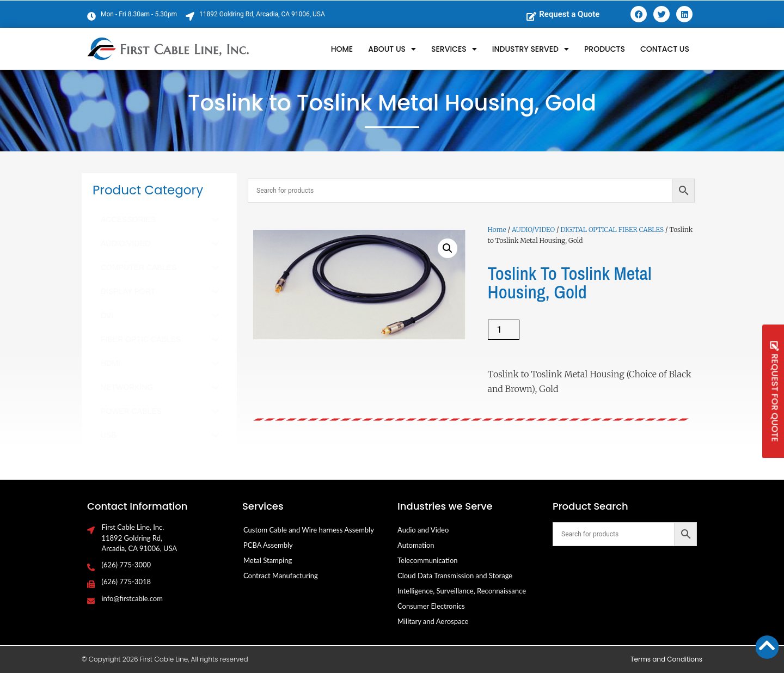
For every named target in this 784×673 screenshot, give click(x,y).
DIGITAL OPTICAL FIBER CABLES (612, 230)
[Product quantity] (504, 330)
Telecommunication (428, 560)
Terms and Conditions (666, 659)
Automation (416, 545)
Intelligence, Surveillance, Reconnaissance (462, 591)
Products (605, 49)
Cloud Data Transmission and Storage (455, 576)
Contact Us (665, 49)
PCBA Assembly (268, 545)
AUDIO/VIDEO (533, 230)
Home (342, 49)
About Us (392, 49)
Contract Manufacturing (281, 576)
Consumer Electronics (431, 606)
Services (454, 49)
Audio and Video (423, 530)
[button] (448, 248)
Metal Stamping (268, 560)
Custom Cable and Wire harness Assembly (309, 530)
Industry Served (531, 49)
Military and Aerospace (433, 621)
